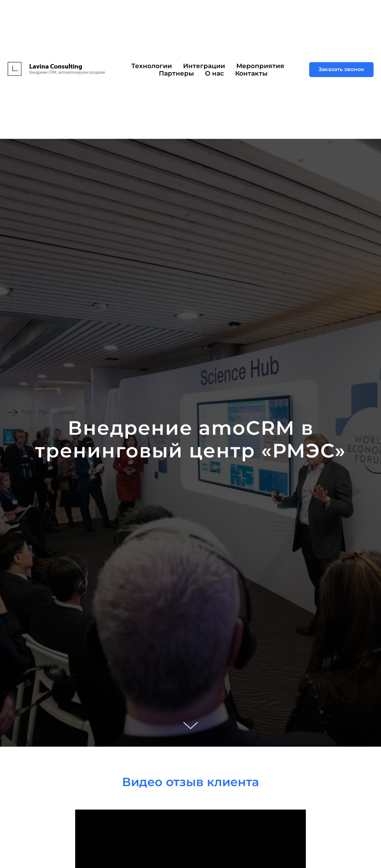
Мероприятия (260, 66)
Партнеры (176, 73)
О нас (214, 73)
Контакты (251, 73)
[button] (341, 70)
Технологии (152, 66)
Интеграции (204, 66)
